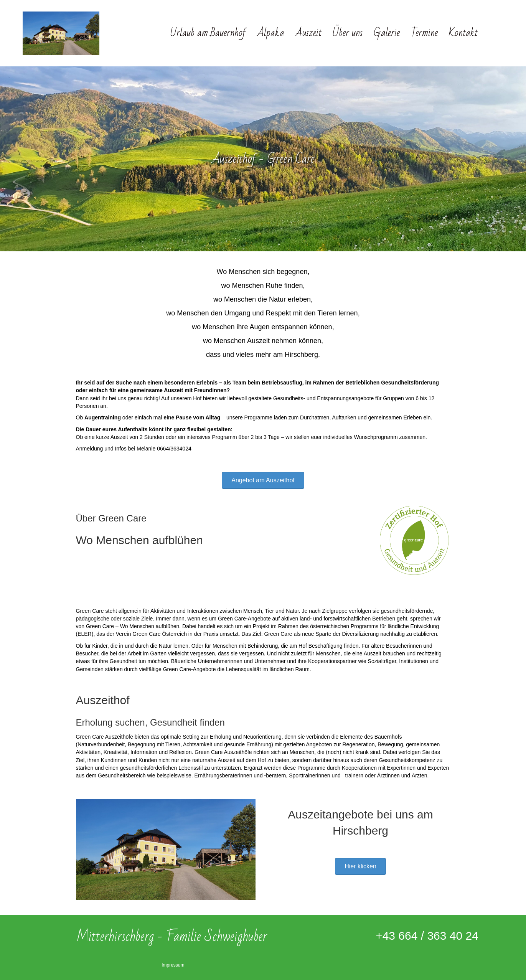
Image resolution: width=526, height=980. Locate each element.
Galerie (387, 33)
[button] (263, 480)
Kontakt (463, 33)
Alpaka (271, 33)
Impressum (173, 965)
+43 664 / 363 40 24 (427, 936)
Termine (424, 33)
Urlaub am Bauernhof (208, 33)
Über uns (348, 33)
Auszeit (308, 33)
